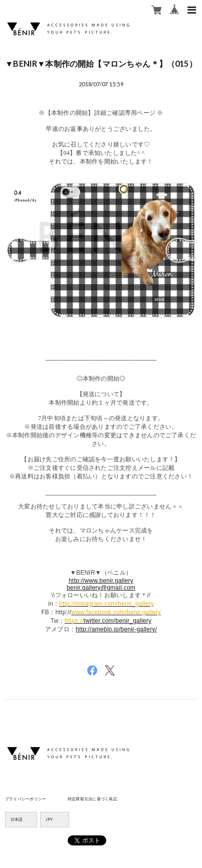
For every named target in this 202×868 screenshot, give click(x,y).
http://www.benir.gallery (101, 581)
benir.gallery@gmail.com (101, 588)
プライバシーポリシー (26, 799)
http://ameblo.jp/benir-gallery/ (116, 629)
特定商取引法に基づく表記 (92, 799)
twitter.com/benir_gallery (118, 621)
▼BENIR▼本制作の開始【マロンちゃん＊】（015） (101, 63)
